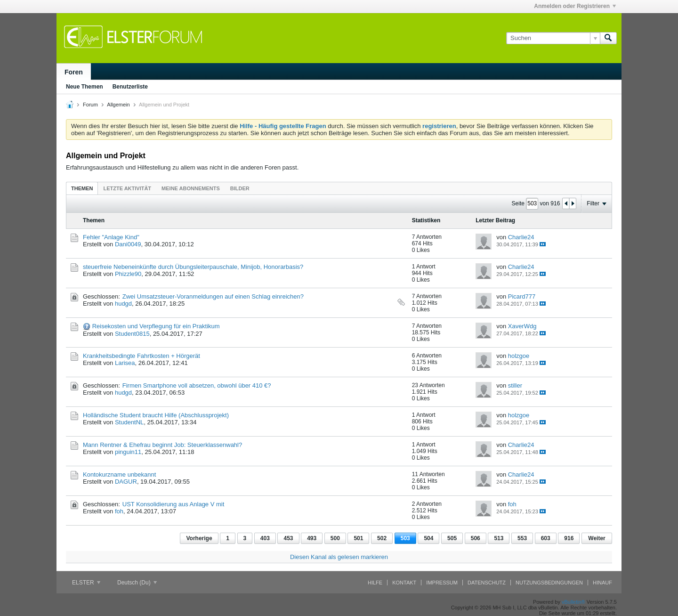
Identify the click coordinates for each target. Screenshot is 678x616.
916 (569, 538)
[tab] (82, 188)
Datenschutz (487, 583)
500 (335, 538)
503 (405, 538)
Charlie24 (521, 237)
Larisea (125, 363)
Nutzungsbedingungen (549, 583)
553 (522, 538)
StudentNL (129, 422)
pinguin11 (128, 452)
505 (452, 538)
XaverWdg (522, 326)
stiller (515, 385)
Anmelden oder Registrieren (575, 6)
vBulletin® (573, 602)
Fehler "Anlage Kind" (111, 237)
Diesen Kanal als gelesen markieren (339, 557)
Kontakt (404, 583)
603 (546, 538)
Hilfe (375, 583)
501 (358, 538)
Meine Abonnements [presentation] (191, 188)
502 (382, 538)
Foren (74, 72)
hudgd (123, 304)
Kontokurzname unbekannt (119, 474)
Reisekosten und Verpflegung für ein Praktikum (156, 326)
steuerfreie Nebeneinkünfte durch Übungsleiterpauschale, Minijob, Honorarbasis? (193, 267)
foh (119, 511)
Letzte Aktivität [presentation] (127, 188)
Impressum (442, 583)
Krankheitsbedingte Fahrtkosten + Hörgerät (141, 356)
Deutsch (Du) (137, 583)
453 (288, 538)
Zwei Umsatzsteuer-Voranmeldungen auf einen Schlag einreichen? (213, 296)
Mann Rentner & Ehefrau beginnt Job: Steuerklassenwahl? (162, 445)
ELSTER (86, 583)
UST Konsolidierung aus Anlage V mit (174, 504)
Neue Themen (85, 87)
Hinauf (602, 583)
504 (428, 538)
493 (312, 538)
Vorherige (199, 538)
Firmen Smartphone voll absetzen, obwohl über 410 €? (197, 385)
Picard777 (522, 296)
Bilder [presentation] (240, 188)
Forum (90, 105)
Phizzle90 (128, 274)
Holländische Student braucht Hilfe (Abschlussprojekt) (156, 415)
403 (265, 538)
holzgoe (519, 356)
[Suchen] (553, 38)
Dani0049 (128, 244)
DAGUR (126, 482)
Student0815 (132, 334)
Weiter (597, 538)
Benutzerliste (130, 87)
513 (499, 538)
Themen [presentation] (82, 188)
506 (476, 538)
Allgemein (118, 105)
